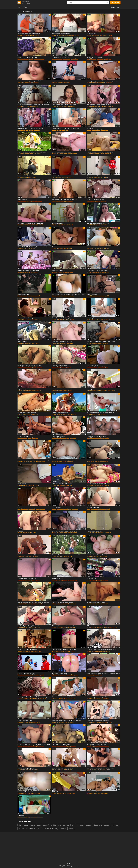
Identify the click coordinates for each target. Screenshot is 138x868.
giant (67, 130)
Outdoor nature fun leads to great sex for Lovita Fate (66, 555)
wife (35, 177)
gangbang (106, 722)
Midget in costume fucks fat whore (27, 413)
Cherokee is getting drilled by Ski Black (97, 436)
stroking (43, 698)
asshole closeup (105, 83)
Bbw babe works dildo (23, 294)
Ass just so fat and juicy (93, 792)
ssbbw (26, 825)
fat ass (66, 83)
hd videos (55, 83)
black (77, 59)
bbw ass (89, 825)
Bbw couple (90, 389)
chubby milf (63, 828)
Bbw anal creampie (92, 294)
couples (100, 391)
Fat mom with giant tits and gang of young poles (30, 128)
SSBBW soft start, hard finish (95, 531)
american (106, 248)
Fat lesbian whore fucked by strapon (97, 744)
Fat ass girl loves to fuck (93, 507)
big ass (62, 83)
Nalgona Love (91, 626)
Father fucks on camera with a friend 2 (62, 697)
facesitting (97, 154)
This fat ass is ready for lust (60, 673)
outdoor (65, 414)
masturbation (36, 462)
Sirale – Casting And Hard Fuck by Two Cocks (64, 105)
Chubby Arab (21, 815)
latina (28, 177)
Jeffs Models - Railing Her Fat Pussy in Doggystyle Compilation (34, 744)
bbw (59, 83)
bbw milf (46, 825)
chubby (63, 177)
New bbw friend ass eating (59, 270)
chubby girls (98, 825)
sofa (33, 35)
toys (71, 485)
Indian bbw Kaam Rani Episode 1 (26, 673)
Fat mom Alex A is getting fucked (26, 768)
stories (67, 177)
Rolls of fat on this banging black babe (28, 649)
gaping (22, 485)
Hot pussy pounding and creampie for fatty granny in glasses (34, 697)
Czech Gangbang (57, 507)
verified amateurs (51, 828)
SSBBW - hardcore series (59, 436)
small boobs (29, 462)
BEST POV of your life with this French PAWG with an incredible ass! (34, 105)
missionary (39, 367)
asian (39, 825)
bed (96, 556)
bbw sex (107, 825)
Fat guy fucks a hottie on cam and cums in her (30, 365)
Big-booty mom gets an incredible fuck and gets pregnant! (102, 81)
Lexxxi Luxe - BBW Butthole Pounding (62, 342)
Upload (115, 3)
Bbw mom (55, 247)
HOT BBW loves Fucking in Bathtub (96, 602)
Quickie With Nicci (22, 342)
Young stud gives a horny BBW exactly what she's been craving (104, 649)
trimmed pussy (37, 698)
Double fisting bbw (22, 484)
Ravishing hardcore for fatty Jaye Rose (62, 602)
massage (103, 319)
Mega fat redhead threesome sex (61, 34)
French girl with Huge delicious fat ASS (97, 460)
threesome (76, 35)
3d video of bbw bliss (58, 176)
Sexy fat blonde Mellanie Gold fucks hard (29, 34)
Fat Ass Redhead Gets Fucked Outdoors (97, 270)
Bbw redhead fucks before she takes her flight (65, 199)
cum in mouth (74, 580)
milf (69, 83)
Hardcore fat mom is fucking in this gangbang (99, 105)
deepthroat (37, 59)
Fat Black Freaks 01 (23, 199)
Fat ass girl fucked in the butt (60, 365)
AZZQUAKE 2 (56, 792)
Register (113, 7)
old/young (39, 154)
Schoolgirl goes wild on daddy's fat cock (63, 768)
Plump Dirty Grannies (93, 318)
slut (32, 414)
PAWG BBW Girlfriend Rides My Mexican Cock (64, 460)
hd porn (34, 154)
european (105, 35)
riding (25, 35)
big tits (24, 130)
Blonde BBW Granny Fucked (25, 721)
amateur (89, 35)
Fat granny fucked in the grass (60, 413)
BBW (19, 507)
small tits (30, 154)
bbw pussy (80, 825)
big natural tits (73, 154)
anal (34, 83)
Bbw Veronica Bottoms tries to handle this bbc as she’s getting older (69, 294)
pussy (77, 675)
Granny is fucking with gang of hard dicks (98, 721)
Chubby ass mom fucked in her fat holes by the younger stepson (104, 673)
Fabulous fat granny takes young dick (28, 57)
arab (23, 817)
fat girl (71, 828)
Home (19, 7)
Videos (26, 7)
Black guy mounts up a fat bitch (60, 57)
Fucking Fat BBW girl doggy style (26, 792)
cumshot (29, 35)
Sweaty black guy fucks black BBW (61, 744)
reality (29, 225)
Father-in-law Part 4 (23, 176)
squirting (72, 296)
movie (71, 177)
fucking (99, 83)
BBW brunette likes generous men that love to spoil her (102, 342)
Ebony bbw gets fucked (24, 436)
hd (64, 367)
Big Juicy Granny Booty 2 (24, 389)
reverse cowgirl (110, 319)
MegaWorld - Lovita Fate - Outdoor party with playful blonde (33, 152)
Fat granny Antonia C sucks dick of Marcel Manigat (65, 128)
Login (119, 7)
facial (110, 59)
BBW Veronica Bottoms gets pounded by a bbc (65, 531)
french (26, 106)
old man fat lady (91, 34)
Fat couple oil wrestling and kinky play (62, 484)
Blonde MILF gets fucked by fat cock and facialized (31, 626)
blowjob (54, 35)
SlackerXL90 (90, 128)
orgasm (26, 83)
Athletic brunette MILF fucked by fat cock (63, 318)
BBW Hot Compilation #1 (59, 223)
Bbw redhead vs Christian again (26, 318)
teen (19, 462)
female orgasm (67, 651)
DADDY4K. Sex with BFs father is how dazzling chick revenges (34, 460)
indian (37, 83)
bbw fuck (115, 825)
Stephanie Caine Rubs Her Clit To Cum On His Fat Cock (66, 721)
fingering (31, 83)
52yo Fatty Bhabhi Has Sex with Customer (29, 270)
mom (93, 106)
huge (106, 462)
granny (110, 722)
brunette (32, 177)
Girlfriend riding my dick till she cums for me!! (64, 649)
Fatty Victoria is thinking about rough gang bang (30, 223)
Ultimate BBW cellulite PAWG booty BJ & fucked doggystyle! (33, 247)
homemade (66, 59)
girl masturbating (25, 509)
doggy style (21, 35)
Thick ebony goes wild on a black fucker (28, 555)
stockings (73, 414)
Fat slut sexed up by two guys (95, 57)
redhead (35, 414)
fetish (28, 367)
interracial (60, 59)
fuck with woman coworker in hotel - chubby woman (101, 768)
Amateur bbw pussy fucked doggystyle (28, 578)
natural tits (101, 746)
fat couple (105, 391)
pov (23, 106)
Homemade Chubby (58, 578)
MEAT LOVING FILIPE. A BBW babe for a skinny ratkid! (101, 152)
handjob (24, 201)
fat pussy (105, 343)
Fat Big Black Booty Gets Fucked (95, 199)
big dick (99, 414)
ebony (37, 651)
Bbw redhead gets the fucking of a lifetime (98, 697)
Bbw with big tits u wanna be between (62, 152)
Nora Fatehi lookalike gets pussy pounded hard (30, 81)
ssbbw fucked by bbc (92, 365)
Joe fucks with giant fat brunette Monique (98, 555)
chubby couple (111, 391)
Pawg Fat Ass (56, 81)
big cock (36, 675)
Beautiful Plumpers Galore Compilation (63, 389)
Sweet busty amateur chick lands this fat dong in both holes (33, 602)
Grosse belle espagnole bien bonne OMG (98, 223)
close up (37, 35)
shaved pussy (104, 106)
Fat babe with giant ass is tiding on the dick (98, 484)
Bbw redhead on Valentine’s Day (96, 176)
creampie (69, 106)
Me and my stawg (92, 247)
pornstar (70, 391)
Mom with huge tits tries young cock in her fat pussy (101, 413)
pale (102, 248)
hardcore (59, 35)
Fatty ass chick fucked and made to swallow (64, 626)
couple (31, 698)
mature (67, 154)
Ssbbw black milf (91, 578)
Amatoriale (20, 531)
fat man (110, 35)
